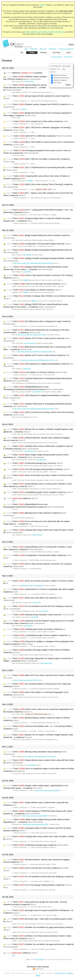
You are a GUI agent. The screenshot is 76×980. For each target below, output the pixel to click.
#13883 (30, 181)
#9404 (26, 293)
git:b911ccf (26, 369)
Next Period (68, 57)
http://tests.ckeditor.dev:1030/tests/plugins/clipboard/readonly (33, 409)
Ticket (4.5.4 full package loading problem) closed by (38, 469)
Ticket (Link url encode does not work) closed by (37, 284)
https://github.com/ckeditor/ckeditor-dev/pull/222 (39, 757)
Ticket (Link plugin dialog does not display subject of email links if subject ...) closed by (38, 660)
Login (26, 49)
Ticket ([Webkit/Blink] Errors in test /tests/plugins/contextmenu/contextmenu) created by (34, 506)
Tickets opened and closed (60, 78)
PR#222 (23, 109)
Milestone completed (24, 73)
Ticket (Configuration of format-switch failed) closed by (39, 244)
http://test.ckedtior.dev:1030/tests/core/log (30, 335)
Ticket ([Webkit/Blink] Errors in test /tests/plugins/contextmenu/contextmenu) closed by (33, 388)
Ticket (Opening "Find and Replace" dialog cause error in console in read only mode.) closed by (39, 622)
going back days (58, 69)
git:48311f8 (36, 603)
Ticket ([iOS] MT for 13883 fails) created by (39, 136)
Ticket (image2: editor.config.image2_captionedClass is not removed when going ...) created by (36, 787)
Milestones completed (59, 75)
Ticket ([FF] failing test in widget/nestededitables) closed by (38, 365)
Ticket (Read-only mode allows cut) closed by (33, 599)
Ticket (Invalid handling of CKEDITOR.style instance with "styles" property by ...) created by (38, 813)
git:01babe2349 (46, 663)
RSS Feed (40, 969)
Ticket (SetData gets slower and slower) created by (36, 629)
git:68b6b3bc (41, 460)
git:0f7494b (43, 611)
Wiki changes (56, 83)
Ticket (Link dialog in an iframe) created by (37, 372)
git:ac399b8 (30, 765)
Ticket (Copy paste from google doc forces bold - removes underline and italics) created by (35, 903)
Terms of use (60, 974)
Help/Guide (34, 49)
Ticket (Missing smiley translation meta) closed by (40, 615)
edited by (22, 499)
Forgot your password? (66, 49)
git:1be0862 (26, 255)
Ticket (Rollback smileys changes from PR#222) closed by (25, 78)
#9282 (26, 280)
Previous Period (57, 57)
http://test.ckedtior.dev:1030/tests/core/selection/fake (34, 352)
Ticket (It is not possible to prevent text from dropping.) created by (38, 878)
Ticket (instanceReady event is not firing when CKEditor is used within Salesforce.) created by (37, 548)
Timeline (32, 53)
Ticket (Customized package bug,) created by (37, 845)
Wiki (22, 53)
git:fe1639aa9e (29, 343)
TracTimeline (39, 960)
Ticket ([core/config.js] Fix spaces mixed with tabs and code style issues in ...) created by (25, 87)
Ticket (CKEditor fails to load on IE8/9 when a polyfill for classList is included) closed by (38, 448)
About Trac (43, 49)
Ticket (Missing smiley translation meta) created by (35, 753)
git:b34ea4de (28, 82)
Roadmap (44, 53)
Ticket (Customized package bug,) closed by (35, 463)
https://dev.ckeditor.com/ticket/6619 (31, 586)
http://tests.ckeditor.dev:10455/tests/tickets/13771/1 (37, 360)
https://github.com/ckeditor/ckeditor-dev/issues (45, 32)
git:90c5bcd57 (37, 535)
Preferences (53, 49)
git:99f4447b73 (37, 392)
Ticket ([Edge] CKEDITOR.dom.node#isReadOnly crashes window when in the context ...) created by (36, 306)
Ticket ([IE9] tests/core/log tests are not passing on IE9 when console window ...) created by (36, 331)
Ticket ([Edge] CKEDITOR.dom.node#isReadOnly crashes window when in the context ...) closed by (36, 268)
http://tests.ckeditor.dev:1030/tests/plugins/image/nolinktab (32, 263)
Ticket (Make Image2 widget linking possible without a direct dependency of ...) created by (36, 821)
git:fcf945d (34, 617)
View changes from (61, 66)
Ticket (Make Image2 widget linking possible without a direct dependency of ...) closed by (36, 456)
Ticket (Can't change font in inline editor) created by (37, 121)
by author (61, 72)
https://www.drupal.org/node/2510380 (34, 825)
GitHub (42, 5)
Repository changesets (59, 80)
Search (69, 53)
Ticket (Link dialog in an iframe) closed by (34, 290)
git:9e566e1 (28, 626)
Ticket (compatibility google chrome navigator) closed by (40, 492)
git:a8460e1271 (29, 451)
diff (13, 501)
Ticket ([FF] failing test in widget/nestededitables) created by (36, 397)
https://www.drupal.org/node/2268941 (47, 791)
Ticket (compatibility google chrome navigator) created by (39, 636)
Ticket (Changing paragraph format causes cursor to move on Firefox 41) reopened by (37, 152)
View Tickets (56, 53)
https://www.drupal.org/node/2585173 (25, 680)
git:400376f (26, 272)
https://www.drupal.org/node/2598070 (34, 816)
